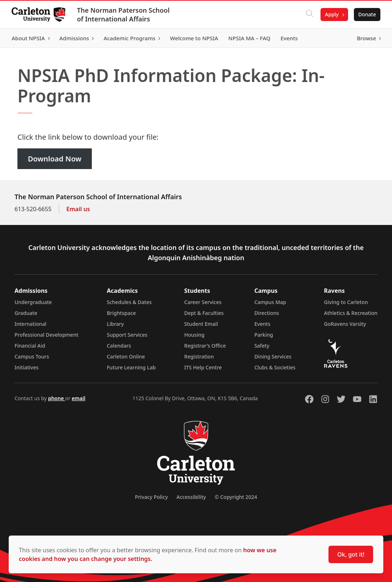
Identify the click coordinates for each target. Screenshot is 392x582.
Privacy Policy (151, 497)
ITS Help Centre (203, 367)
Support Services (127, 335)
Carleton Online (126, 356)
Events (262, 324)
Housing (195, 335)
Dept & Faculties (204, 313)
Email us (78, 209)
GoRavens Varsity (345, 324)
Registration (199, 356)
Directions (267, 313)
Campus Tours (32, 356)
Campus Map (270, 302)
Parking (264, 335)
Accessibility (191, 497)
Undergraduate (33, 302)
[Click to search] (310, 15)
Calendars (119, 346)
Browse (366, 38)
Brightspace (121, 313)
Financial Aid (30, 346)
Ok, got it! (351, 554)
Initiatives (26, 367)
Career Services (203, 302)
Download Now (55, 159)
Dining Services (273, 356)
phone (56, 398)
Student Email (201, 324)
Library (115, 324)
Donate (367, 14)
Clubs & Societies (275, 367)
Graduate (26, 313)
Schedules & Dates (129, 302)
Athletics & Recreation (351, 313)
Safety (262, 346)
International (30, 324)
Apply (332, 14)
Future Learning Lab (131, 367)
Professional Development (46, 335)
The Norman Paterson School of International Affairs (123, 15)
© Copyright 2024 (236, 497)
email (78, 398)
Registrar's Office (205, 346)
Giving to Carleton (346, 302)
